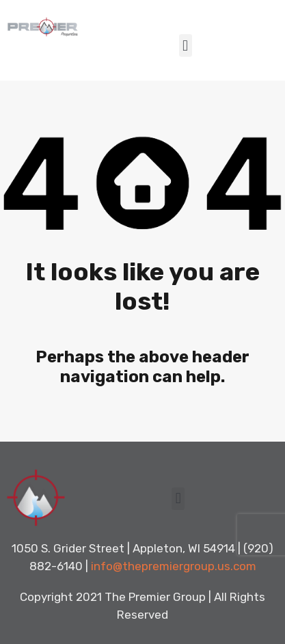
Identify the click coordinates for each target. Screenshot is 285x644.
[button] (186, 45)
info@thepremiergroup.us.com (174, 566)
